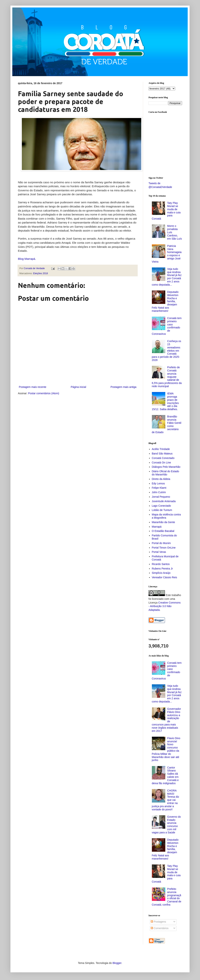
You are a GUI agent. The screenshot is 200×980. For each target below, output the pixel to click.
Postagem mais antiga (123, 387)
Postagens (158, 922)
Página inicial (78, 387)
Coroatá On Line (161, 463)
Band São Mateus (162, 454)
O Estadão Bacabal (163, 531)
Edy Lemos (158, 483)
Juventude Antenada (164, 501)
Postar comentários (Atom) (44, 393)
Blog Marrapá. (27, 259)
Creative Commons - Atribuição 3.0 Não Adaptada (165, 606)
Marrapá (157, 527)
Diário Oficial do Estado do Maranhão (165, 473)
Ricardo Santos (161, 564)
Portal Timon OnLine (164, 548)
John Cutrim (159, 492)
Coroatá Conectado (163, 458)
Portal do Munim (161, 543)
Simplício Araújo (161, 573)
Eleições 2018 (41, 273)
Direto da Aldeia (161, 479)
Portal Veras (159, 552)
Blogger (117, 963)
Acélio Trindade (161, 449)
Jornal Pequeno (161, 497)
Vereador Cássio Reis (164, 577)
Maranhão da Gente (164, 522)
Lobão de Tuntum (162, 510)
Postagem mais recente (33, 387)
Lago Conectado (161, 506)
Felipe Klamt (159, 488)
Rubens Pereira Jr (162, 569)
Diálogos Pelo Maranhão (166, 467)
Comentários (160, 928)
